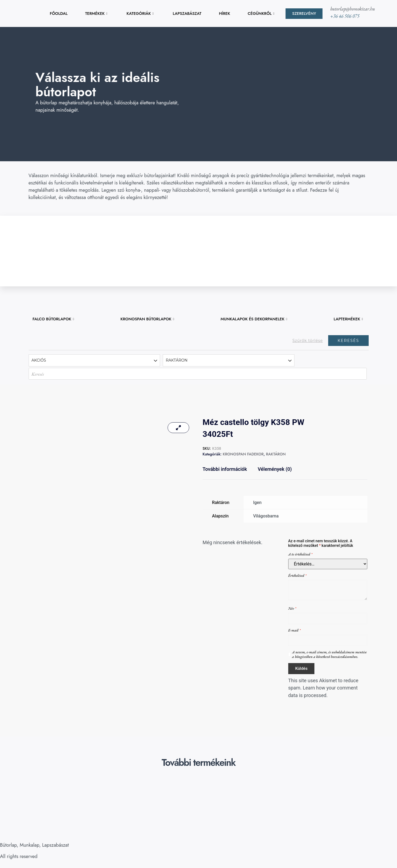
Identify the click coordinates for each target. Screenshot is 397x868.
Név (292, 608)
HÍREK (225, 13)
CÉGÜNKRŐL (261, 13)
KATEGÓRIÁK (140, 13)
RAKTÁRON (276, 454)
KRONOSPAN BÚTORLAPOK (147, 319)
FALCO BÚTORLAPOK (54, 319)
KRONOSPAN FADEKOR (243, 454)
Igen (257, 502)
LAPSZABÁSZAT (187, 13)
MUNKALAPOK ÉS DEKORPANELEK (254, 319)
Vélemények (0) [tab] (275, 469)
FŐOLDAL (59, 13)
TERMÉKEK (96, 13)
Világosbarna (266, 516)
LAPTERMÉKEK (348, 319)
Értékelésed (297, 576)
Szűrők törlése (308, 341)
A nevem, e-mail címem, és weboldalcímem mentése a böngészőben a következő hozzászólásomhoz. (329, 654)
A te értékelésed (300, 554)
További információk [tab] (225, 469)
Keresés (348, 341)
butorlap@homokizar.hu (353, 9)
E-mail (294, 630)
